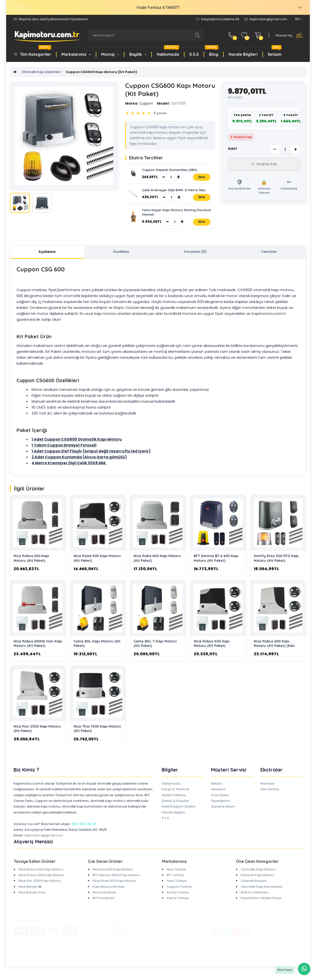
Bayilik (138, 54)
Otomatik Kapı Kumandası (262, 893)
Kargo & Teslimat (175, 796)
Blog (212, 52)
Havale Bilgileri (243, 54)
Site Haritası (270, 796)
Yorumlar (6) (195, 258)
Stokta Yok (264, 165)
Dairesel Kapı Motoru (257, 881)
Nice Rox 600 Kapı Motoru (113, 876)
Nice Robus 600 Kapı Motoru (41, 876)
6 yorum (160, 113)
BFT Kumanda (103, 904)
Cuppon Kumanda (63, 463)
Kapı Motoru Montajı (108, 893)
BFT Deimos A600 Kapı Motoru (116, 881)
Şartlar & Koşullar (175, 807)
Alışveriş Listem (223, 813)
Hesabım (218, 796)
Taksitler (269, 258)
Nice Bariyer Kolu (32, 898)
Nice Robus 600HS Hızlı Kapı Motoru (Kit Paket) (38, 650)
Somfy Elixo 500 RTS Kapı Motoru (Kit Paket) (276, 565)
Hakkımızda (168, 52)
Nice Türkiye (176, 876)
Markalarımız (76, 54)
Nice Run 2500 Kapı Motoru (40, 887)
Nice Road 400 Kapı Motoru (114, 887)
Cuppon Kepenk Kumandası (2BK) (170, 170)
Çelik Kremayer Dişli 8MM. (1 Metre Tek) (175, 192)
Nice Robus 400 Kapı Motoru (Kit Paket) (212, 650)
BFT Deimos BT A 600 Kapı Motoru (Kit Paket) (216, 565)
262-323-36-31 (84, 830)
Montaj (110, 54)
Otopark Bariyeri (254, 887)
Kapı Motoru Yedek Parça (261, 904)
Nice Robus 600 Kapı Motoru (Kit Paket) (31, 565)
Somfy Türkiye (178, 898)
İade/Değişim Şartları (179, 813)
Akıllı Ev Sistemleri (255, 898)
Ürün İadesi (220, 801)
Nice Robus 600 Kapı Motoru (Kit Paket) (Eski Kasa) (274, 652)
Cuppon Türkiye (179, 893)
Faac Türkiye (177, 887)
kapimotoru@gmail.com (43, 842)
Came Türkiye (178, 904)
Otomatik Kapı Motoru (258, 876)
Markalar (268, 790)
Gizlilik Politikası (174, 801)
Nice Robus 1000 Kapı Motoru (41, 881)
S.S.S (194, 54)
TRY (298, 19)
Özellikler (121, 258)
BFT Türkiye (175, 881)
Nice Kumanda (104, 898)
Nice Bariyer (28, 893)
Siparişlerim (221, 807)
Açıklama (47, 258)
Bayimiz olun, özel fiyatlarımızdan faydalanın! (54, 19)
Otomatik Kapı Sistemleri (41, 72)
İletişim (275, 52)
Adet (232, 149)
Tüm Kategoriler (36, 52)
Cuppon (139, 103)
